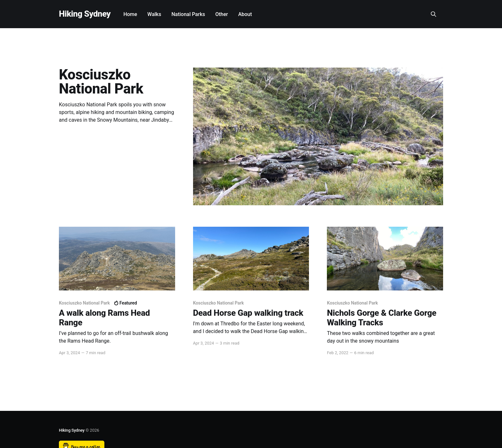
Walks (154, 14)
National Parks (188, 14)
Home (130, 14)
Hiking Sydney (85, 14)
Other (221, 14)
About (245, 14)
